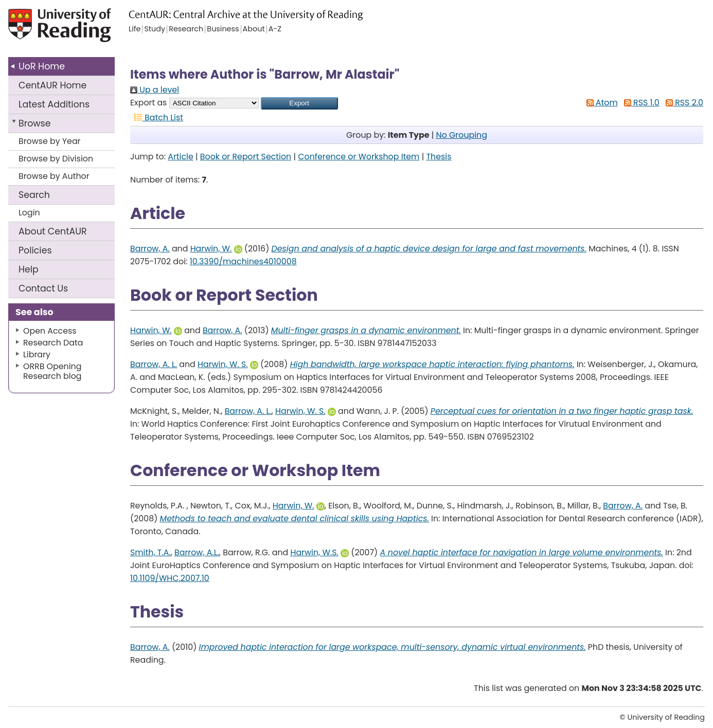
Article (181, 157)
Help (29, 269)
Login (29, 213)
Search (34, 195)
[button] (299, 103)
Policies (35, 250)
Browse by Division (56, 159)
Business (223, 29)
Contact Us (43, 288)
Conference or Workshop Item (359, 157)
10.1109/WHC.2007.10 (170, 578)
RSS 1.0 (640, 103)
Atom (600, 103)
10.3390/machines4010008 (243, 261)
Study (155, 29)
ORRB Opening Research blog (52, 371)
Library (37, 354)
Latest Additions (54, 104)
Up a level (155, 90)
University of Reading (79, 30)
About (53, 231)
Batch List (157, 117)
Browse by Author (54, 176)
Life (135, 29)
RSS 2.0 (682, 103)
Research (186, 29)
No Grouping (462, 135)
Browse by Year (50, 141)
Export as (148, 103)
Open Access (50, 331)
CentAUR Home (52, 85)
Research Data (53, 343)
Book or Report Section (246, 157)
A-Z (275, 29)
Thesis (439, 157)
